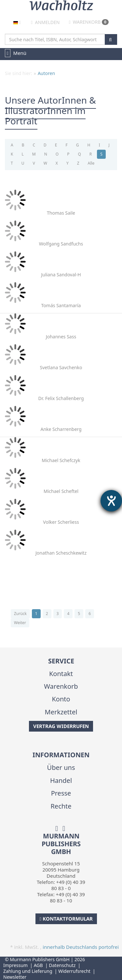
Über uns (61, 767)
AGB (38, 965)
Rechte (61, 806)
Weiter (20, 623)
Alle (91, 163)
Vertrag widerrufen (61, 726)
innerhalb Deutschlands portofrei (81, 947)
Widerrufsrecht (74, 971)
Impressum (15, 965)
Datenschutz (62, 965)
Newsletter (15, 977)
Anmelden (45, 22)
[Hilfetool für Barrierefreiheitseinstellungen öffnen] (111, 501)
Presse (61, 793)
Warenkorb (89, 22)
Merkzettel (61, 712)
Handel (61, 780)
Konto (61, 699)
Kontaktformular (66, 919)
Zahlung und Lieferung (28, 971)
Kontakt (61, 674)
